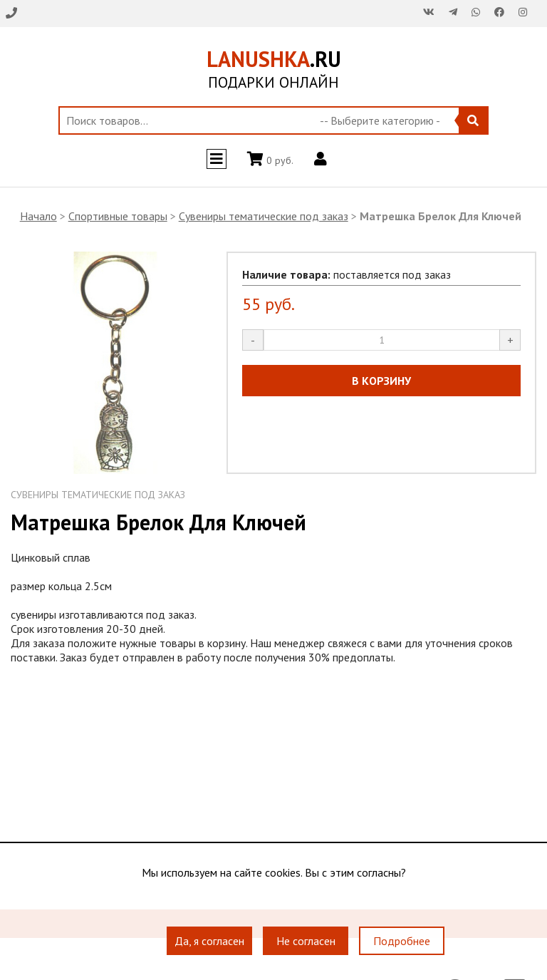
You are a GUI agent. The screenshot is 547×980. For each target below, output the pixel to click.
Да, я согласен (209, 941)
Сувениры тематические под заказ (264, 216)
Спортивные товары (118, 216)
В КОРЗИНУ (381, 381)
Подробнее (402, 941)
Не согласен (306, 941)
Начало (38, 216)
